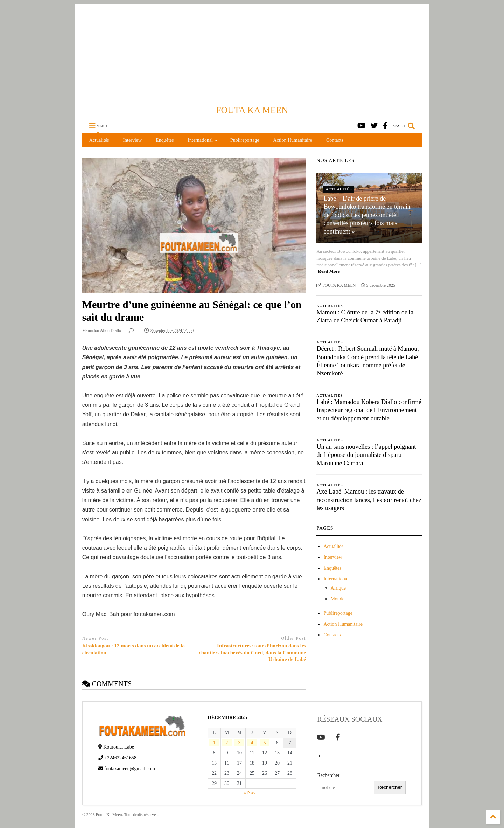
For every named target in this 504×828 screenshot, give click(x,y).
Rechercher (328, 775)
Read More (329, 271)
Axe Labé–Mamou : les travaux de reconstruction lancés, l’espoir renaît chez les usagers (369, 500)
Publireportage (245, 140)
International (203, 140)
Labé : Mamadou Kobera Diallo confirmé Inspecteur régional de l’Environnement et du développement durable (369, 410)
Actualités (99, 140)
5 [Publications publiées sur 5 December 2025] (264, 743)
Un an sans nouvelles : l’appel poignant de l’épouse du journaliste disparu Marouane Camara (366, 455)
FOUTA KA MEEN (252, 110)
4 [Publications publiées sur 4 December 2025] (252, 743)
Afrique (338, 588)
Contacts (335, 140)
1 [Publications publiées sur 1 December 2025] (214, 743)
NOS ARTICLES (335, 161)
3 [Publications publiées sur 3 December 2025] (239, 743)
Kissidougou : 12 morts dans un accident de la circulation (134, 649)
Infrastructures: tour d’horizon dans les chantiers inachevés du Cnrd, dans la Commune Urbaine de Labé (252, 652)
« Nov (250, 792)
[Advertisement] (252, 53)
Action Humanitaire (293, 140)
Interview (132, 140)
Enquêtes (165, 140)
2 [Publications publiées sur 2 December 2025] (227, 743)
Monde (337, 599)
